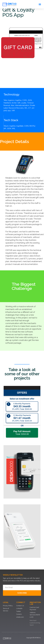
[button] (40, 4)
